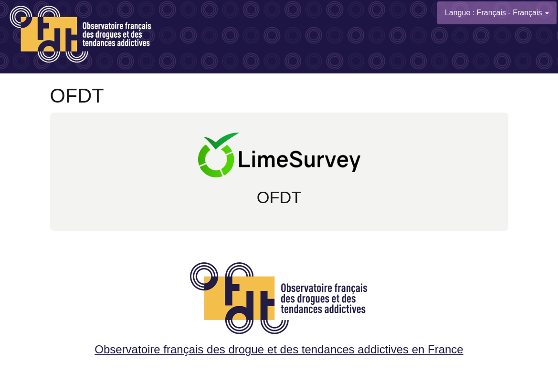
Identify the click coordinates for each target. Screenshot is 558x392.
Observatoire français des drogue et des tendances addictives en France (279, 306)
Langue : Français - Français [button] (497, 13)
